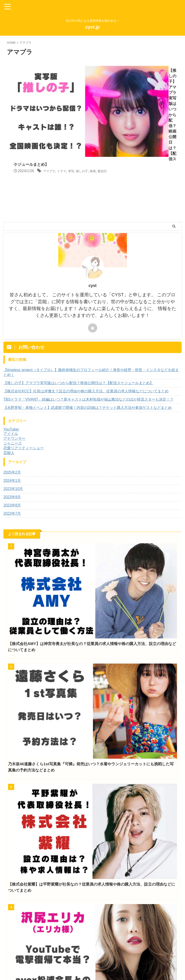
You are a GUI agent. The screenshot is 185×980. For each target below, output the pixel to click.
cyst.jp (92, 27)
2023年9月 (12, 426)
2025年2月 (12, 401)
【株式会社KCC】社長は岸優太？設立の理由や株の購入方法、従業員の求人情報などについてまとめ (86, 320)
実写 (142, 81)
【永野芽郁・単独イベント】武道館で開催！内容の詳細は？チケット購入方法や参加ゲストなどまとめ (88, 337)
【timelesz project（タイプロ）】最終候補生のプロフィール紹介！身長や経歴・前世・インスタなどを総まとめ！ (91, 301)
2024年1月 (12, 410)
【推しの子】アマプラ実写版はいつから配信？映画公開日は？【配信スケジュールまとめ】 (78, 312)
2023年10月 (13, 418)
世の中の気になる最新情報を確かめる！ (93, 969)
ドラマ (131, 81)
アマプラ (116, 81)
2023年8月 (12, 434)
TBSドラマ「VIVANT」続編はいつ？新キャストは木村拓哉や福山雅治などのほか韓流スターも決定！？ (88, 328)
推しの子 (155, 81)
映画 (168, 81)
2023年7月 (12, 443)
